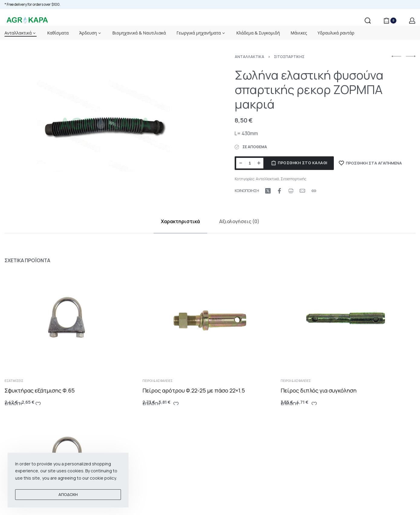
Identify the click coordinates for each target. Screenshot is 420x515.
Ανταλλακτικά (249, 57)
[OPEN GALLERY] (105, 125)
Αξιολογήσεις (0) (239, 221)
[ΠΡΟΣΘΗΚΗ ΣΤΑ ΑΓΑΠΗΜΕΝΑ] (370, 163)
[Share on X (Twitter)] (268, 191)
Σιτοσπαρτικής (289, 57)
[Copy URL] (314, 191)
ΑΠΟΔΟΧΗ (68, 494)
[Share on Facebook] (279, 191)
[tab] (180, 222)
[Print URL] (291, 191)
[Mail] (302, 191)
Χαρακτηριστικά (180, 221)
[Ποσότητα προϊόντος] (250, 163)
